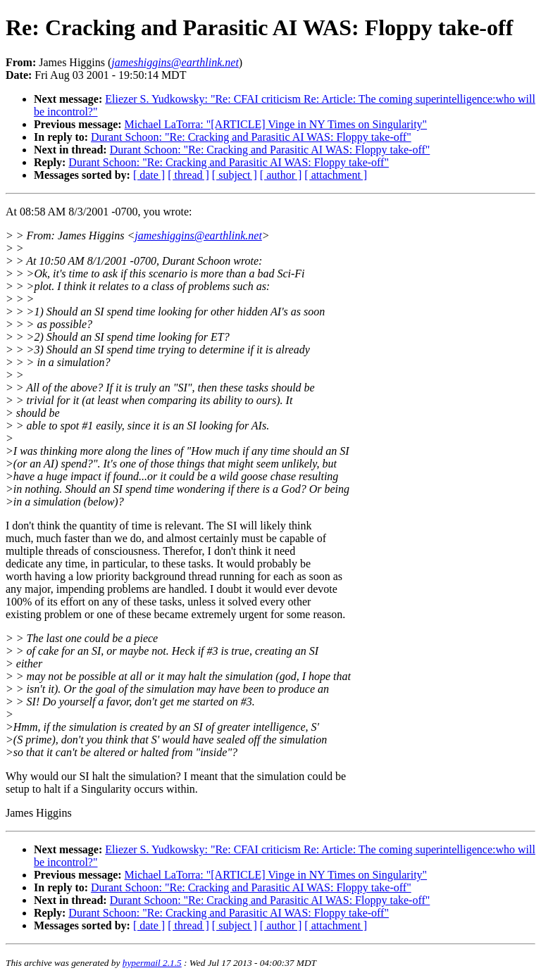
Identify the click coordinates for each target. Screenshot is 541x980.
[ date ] (149, 175)
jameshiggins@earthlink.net (198, 235)
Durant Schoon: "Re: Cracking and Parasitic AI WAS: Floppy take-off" (251, 137)
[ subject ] (235, 175)
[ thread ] (188, 175)
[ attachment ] (336, 175)
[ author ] (281, 175)
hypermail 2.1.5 (152, 963)
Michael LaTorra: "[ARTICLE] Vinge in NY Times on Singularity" (276, 124)
